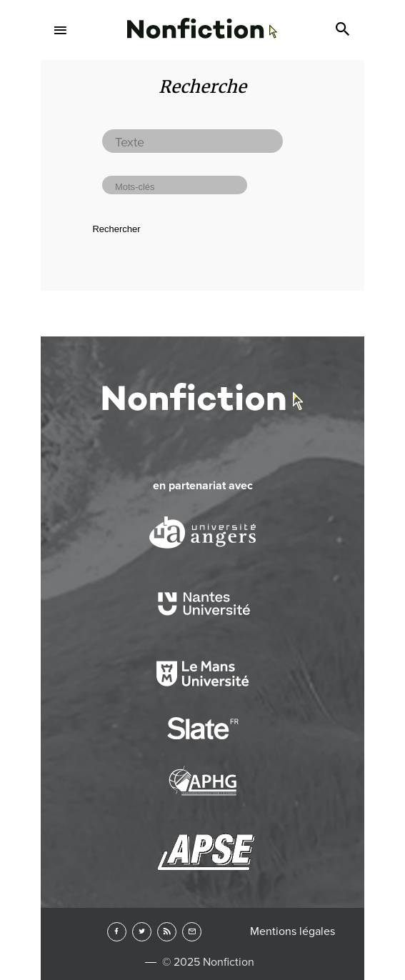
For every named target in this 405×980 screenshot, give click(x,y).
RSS (167, 932)
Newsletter (192, 932)
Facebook (117, 932)
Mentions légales (292, 931)
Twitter (142, 932)
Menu (61, 30)
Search (344, 30)
